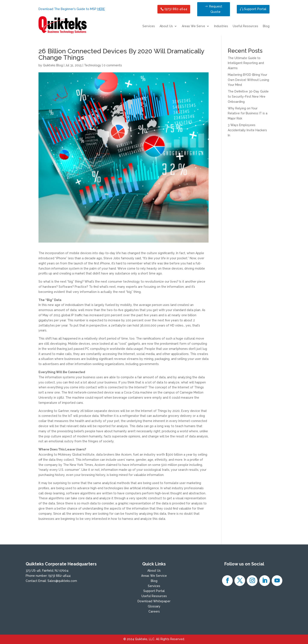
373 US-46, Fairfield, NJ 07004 (47, 571)
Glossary (154, 606)
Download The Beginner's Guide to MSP (72, 9)
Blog (266, 26)
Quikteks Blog (53, 65)
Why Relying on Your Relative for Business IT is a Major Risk (248, 113)
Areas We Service (154, 576)
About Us (166, 26)
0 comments (113, 65)
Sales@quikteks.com (62, 581)
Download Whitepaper (154, 601)
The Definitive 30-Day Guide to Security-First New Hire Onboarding (248, 97)
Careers (154, 611)
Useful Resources (245, 26)
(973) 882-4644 (176, 9)
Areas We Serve (193, 26)
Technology (93, 65)
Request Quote (216, 9)
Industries (221, 26)
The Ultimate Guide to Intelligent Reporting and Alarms (246, 63)
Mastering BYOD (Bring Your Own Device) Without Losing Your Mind (248, 80)
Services (149, 26)
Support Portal (255, 9)
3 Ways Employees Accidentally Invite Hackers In (247, 130)
